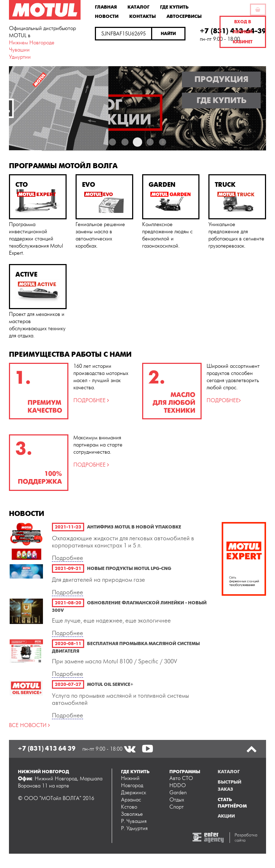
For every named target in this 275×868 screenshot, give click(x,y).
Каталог (138, 7)
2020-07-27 (68, 684)
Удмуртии (20, 57)
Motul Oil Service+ (110, 684)
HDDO (178, 786)
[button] (169, 34)
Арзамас (131, 800)
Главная (106, 7)
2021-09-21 (68, 569)
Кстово (129, 807)
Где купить (174, 7)
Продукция (221, 79)
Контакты (143, 16)
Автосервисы (184, 16)
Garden (178, 793)
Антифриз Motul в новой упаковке (134, 527)
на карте (59, 786)
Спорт (177, 807)
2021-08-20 (68, 603)
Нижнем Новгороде (32, 43)
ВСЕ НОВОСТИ (28, 725)
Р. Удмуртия (134, 828)
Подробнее (67, 558)
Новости (107, 16)
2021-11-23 (68, 527)
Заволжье (132, 814)
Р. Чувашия (134, 821)
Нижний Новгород (132, 782)
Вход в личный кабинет (243, 32)
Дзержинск (134, 793)
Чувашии (19, 50)
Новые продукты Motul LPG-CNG (129, 569)
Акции (226, 816)
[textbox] (124, 34)
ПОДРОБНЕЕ (90, 401)
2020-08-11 (68, 644)
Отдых (177, 800)
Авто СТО (181, 778)
